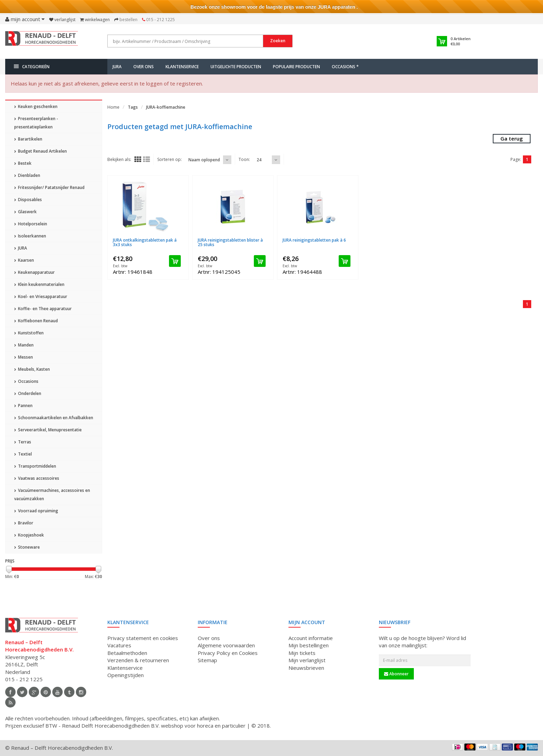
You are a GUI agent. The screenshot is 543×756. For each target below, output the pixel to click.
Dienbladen (27, 175)
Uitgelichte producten (236, 67)
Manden (24, 345)
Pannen (23, 406)
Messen (24, 357)
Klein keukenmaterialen (39, 284)
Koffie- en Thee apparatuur (43, 309)
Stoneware (27, 547)
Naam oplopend (204, 160)
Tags (133, 107)
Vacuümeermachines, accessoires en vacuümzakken (52, 494)
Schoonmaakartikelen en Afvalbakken (54, 418)
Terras (23, 442)
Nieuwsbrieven (306, 668)
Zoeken (278, 41)
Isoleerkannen (30, 236)
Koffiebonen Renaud (36, 321)
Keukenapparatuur (34, 272)
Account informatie (311, 638)
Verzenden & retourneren (138, 660)
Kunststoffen (29, 333)
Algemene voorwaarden (226, 645)
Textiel (23, 454)
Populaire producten (296, 67)
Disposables (28, 200)
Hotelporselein (31, 224)
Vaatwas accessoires (37, 478)
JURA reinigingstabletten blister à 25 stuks (230, 242)
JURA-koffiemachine (166, 107)
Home (113, 107)
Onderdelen (28, 393)
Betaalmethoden (127, 653)
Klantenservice (182, 67)
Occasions (26, 381)
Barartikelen (28, 139)
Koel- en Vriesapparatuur (41, 296)
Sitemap (207, 660)
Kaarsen (24, 260)
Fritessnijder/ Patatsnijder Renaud (49, 187)
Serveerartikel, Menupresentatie (48, 430)
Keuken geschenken (36, 106)
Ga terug (512, 138)
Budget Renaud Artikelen (41, 151)
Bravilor (24, 523)
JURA (117, 67)
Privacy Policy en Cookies (228, 653)
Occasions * (345, 67)
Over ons (144, 67)
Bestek (23, 163)
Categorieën (32, 67)
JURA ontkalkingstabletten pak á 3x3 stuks (145, 242)
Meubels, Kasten (32, 369)
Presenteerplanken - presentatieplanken (36, 123)
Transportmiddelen (35, 466)
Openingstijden (126, 675)
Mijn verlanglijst (307, 660)
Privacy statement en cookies (143, 638)
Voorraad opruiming (36, 511)
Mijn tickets (302, 653)
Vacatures (119, 645)
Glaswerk (25, 212)
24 (259, 160)
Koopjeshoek (29, 535)
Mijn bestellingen (309, 645)
